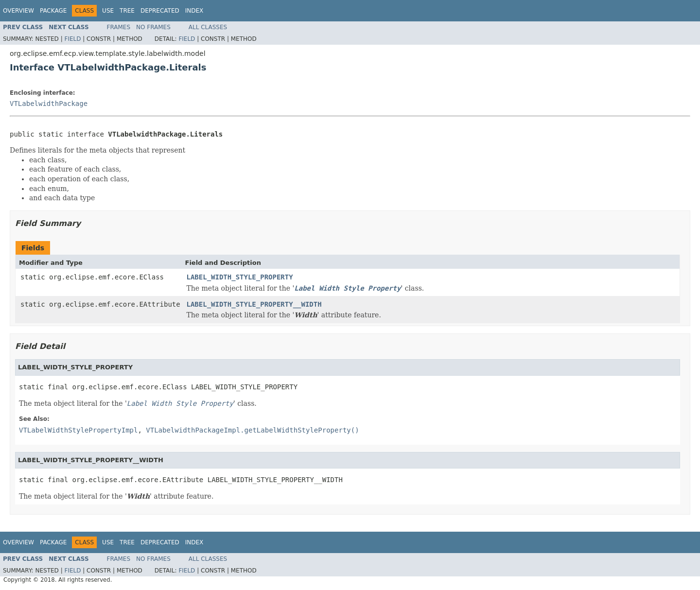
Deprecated (160, 11)
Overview (18, 11)
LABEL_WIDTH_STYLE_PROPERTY (240, 277)
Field (72, 39)
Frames (119, 27)
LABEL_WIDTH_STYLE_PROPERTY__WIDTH (254, 304)
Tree (127, 11)
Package (53, 11)
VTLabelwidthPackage (49, 104)
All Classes (208, 27)
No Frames (153, 27)
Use (108, 11)
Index (194, 11)
